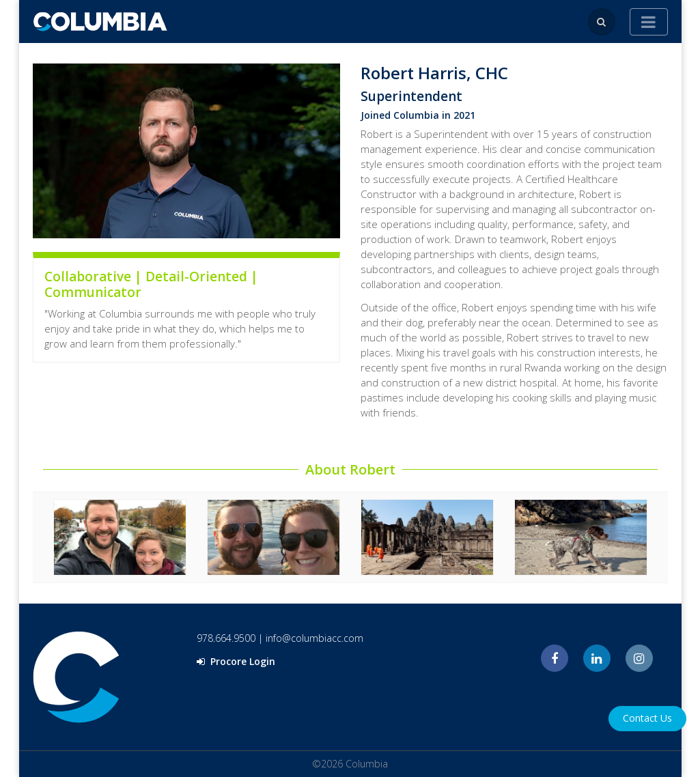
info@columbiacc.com (314, 638)
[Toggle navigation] (649, 22)
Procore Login (236, 661)
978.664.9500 (226, 638)
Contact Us (647, 718)
